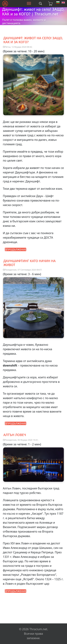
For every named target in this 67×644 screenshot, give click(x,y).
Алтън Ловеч (15, 435)
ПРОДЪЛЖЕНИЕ (15, 249)
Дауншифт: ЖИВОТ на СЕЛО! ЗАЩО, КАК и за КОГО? (33, 40)
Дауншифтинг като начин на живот (29, 263)
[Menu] (29, 4)
